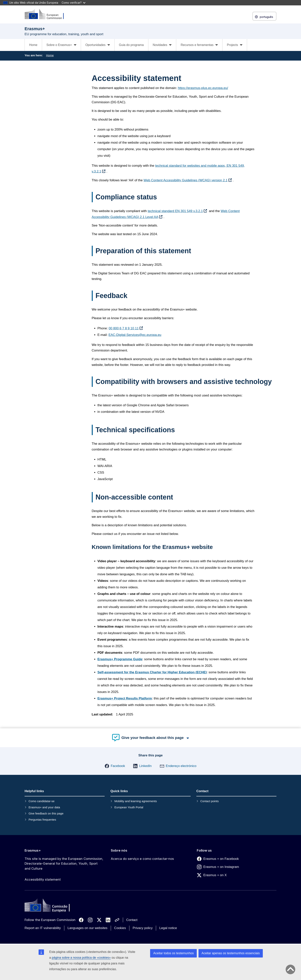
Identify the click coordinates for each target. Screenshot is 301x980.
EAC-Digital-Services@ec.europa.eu (135, 335)
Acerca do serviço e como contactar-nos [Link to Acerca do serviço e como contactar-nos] (142, 859)
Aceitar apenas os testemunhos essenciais (231, 953)
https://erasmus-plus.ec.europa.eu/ (203, 88)
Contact (132, 920)
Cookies (120, 928)
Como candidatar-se (42, 801)
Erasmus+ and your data (44, 807)
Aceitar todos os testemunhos (173, 953)
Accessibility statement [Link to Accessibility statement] (43, 879)
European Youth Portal (129, 807)
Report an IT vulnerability (43, 928)
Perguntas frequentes (42, 820)
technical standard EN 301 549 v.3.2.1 (175, 211)
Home (33, 45)
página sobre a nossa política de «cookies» (81, 958)
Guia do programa (131, 45)
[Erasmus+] (47, 14)
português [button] (264, 17)
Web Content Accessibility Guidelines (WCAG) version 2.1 (186, 180)
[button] (115, 766)
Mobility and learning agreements (136, 801)
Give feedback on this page (46, 813)
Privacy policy (143, 928)
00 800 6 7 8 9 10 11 (124, 328)
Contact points (209, 801)
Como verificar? (74, 3)
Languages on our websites (88, 928)
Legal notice (168, 928)
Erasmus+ (33, 850)
